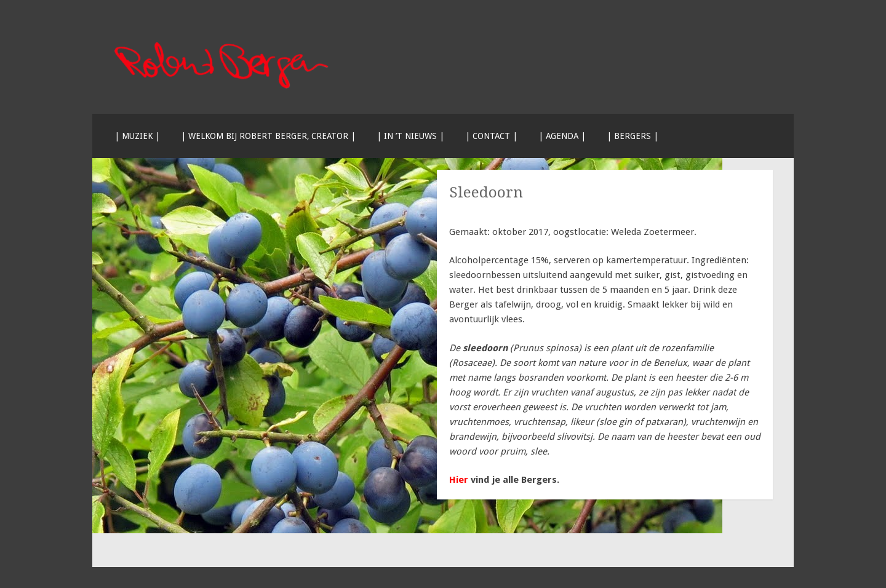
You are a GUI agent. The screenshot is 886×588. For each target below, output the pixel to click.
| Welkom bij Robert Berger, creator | (268, 136)
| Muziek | (137, 136)
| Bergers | (633, 136)
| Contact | (491, 136)
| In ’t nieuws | (410, 136)
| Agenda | (562, 136)
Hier (459, 480)
